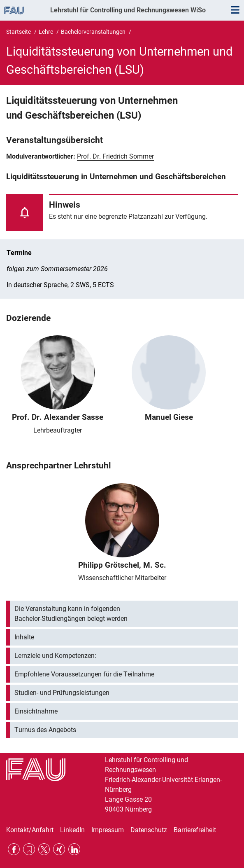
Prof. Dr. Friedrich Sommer (115, 156)
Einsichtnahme (36, 711)
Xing (59, 849)
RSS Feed (29, 849)
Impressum (108, 830)
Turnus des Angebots (45, 730)
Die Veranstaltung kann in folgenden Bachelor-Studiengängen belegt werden (71, 614)
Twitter (44, 849)
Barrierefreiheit (195, 830)
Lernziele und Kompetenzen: (55, 656)
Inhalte (24, 637)
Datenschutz (149, 830)
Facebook (14, 849)
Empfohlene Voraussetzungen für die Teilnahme (84, 674)
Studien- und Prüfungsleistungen (62, 693)
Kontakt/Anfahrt (30, 830)
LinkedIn (72, 830)
